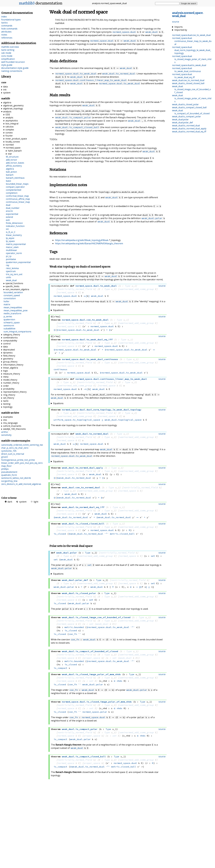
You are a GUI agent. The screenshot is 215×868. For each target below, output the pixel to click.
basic (9, 181)
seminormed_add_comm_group (136, 289)
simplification (8, 59)
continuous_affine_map (18, 199)
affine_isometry (14, 166)
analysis (7, 112)
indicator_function (15, 226)
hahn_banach (15, 151)
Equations (58, 310)
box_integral (12, 124)
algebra (7, 102)
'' (80, 634)
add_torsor (12, 160)
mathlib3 (27, 3)
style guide (7, 65)
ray (8, 265)
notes (4, 35)
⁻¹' (107, 534)
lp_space (10, 241)
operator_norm (14, 253)
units (9, 277)
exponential (12, 214)
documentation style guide (15, 68)
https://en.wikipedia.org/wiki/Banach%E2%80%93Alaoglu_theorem (89, 243)
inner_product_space (16, 139)
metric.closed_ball (122, 534)
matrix (7, 304)
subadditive (9, 329)
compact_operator (15, 187)
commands (7, 26)
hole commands (9, 29)
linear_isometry (14, 235)
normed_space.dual (124, 32)
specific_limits (12, 286)
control (7, 344)
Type (128, 286)
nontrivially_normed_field (75, 289)
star (10, 154)
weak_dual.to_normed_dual (119, 74)
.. (191, 35)
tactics (4, 23)
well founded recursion (13, 62)
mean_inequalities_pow (15, 310)
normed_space (66, 292)
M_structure (12, 157)
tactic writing (8, 50)
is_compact (60, 668)
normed (10, 145)
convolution (10, 298)
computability (10, 341)
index (4, 17)
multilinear (11, 250)
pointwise (11, 259)
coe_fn (73, 634)
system (7, 93)
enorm (9, 211)
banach (10, 175)
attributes (6, 32)
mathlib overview (10, 47)
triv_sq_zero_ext (14, 274)
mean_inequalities (13, 307)
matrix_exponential (16, 244)
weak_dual (152, 32)
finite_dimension (14, 223)
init (5, 90)
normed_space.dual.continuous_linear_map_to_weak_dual (91, 80)
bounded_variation (13, 292)
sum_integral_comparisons (17, 332)
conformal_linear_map (17, 196)
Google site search (189, 3)
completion (12, 193)
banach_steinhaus (15, 178)
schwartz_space (12, 322)
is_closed (60, 534)
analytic (9, 118)
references (7, 38)
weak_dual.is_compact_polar (73, 117)
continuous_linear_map (18, 202)
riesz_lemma (12, 268)
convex (9, 133)
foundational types (11, 20)
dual (8, 205)
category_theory (12, 335)
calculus (10, 127)
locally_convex (13, 142)
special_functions (14, 283)
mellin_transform (12, 313)
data (5, 87)
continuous (60, 369)
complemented (14, 190)
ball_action (11, 172)
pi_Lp (9, 256)
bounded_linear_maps (17, 184)
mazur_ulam (12, 247)
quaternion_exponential (18, 262)
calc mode (6, 53)
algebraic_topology (13, 108)
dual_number (13, 208)
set (153, 556)
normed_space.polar (95, 712)
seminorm (9, 325)
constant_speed (12, 295)
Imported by (181, 30)
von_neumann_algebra (17, 289)
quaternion (9, 319)
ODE (8, 115)
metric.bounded (74, 627)
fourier (9, 136)
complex (10, 130)
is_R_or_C (11, 232)
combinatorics (10, 338)
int (7, 229)
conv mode (7, 56)
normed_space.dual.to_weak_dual (76, 74)
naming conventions (12, 71)
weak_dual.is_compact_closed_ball (77, 127)
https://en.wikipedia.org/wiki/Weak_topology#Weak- (82, 240)
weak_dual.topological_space (123, 420)
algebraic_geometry (13, 105)
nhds (120, 681)
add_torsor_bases (15, 163)
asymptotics (12, 121)
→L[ (86, 389)
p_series (8, 316)
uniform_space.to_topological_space (77, 420)
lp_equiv (10, 238)
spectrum (11, 271)
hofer (6, 301)
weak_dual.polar (152, 218)
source (176, 22)
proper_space (92, 658)
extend (9, 217)
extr (8, 220)
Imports (179, 27)
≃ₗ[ (86, 296)
